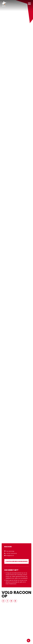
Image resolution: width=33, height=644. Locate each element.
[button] (29, 4)
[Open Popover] (29, 641)
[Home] (4, 4)
